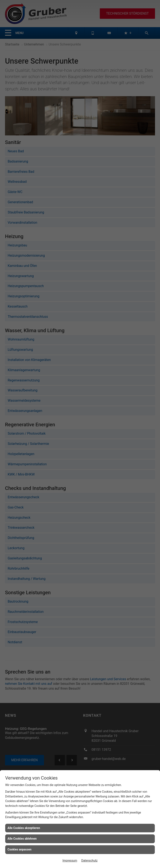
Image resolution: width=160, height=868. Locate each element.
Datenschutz (89, 860)
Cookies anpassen (19, 849)
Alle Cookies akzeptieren (24, 828)
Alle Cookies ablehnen (22, 839)
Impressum (70, 860)
